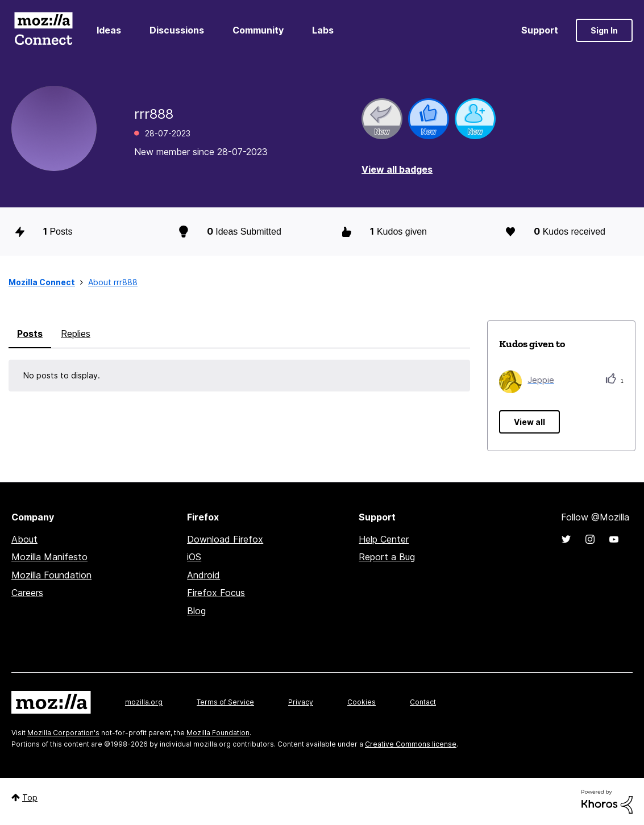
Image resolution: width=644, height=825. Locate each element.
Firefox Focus (216, 593)
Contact (423, 702)
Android (203, 575)
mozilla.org (144, 702)
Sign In (604, 30)
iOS (194, 557)
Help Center (384, 539)
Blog (196, 611)
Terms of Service (225, 702)
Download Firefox (225, 539)
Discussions (177, 30)
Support (540, 30)
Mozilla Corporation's (63, 733)
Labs (323, 30)
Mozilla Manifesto (49, 557)
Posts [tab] (30, 334)
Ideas (109, 30)
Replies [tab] (76, 334)
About (24, 539)
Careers (27, 593)
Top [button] (30, 797)
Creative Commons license (411, 744)
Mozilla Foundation (51, 575)
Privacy (301, 702)
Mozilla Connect (43, 30)
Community (258, 30)
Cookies (362, 702)
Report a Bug (387, 557)
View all (529, 422)
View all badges (397, 169)
